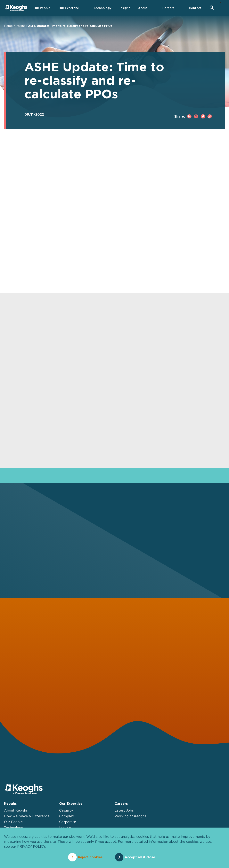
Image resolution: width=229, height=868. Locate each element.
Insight (20, 26)
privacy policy (31, 847)
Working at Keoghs (130, 818)
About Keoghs (16, 812)
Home (8, 26)
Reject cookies (89, 857)
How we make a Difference (27, 818)
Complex (67, 818)
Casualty (66, 812)
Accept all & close (142, 857)
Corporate (68, 824)
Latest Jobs (124, 812)
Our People (13, 824)
